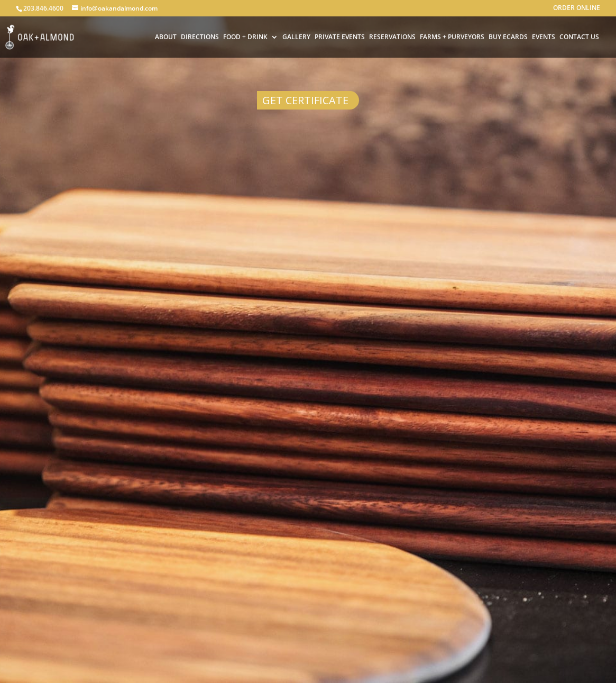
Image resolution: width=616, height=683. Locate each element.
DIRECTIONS (200, 38)
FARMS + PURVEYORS (452, 38)
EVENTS (544, 38)
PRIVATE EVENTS (340, 38)
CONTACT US (579, 38)
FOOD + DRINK (245, 38)
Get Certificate (305, 100)
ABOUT (166, 38)
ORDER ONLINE (577, 8)
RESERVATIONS (392, 38)
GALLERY (296, 38)
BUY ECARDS (508, 38)
